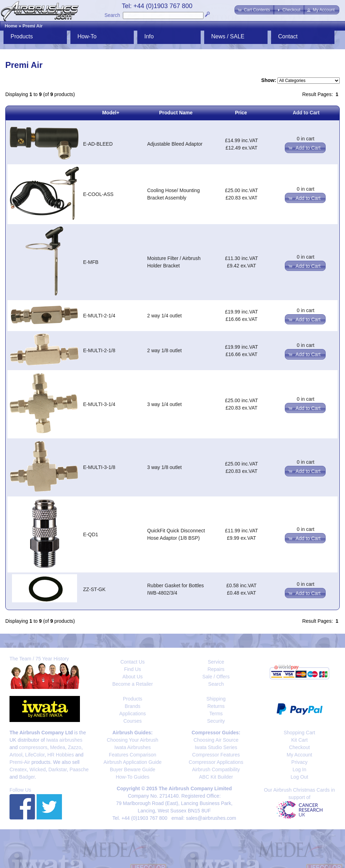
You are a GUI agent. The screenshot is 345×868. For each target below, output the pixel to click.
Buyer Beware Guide (133, 769)
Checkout (299, 747)
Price (241, 113)
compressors (33, 747)
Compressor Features (216, 755)
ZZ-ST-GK (94, 589)
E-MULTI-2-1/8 (99, 350)
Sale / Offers (216, 677)
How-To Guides (133, 777)
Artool (16, 755)
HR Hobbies (60, 755)
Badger (27, 777)
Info (149, 36)
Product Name (176, 113)
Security (216, 721)
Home (11, 26)
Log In (299, 769)
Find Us (132, 669)
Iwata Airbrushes (133, 747)
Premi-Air (20, 762)
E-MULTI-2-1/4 (99, 316)
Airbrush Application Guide (133, 762)
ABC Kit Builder (216, 777)
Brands (132, 706)
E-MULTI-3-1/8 (99, 467)
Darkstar (58, 769)
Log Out (300, 777)
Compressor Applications (216, 762)
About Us (133, 677)
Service (216, 662)
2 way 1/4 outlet (164, 316)
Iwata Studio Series (216, 747)
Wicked (38, 769)
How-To (87, 36)
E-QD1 (91, 534)
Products (22, 36)
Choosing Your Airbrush (132, 740)
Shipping (216, 699)
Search (112, 15)
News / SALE (228, 36)
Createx (18, 769)
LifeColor (35, 755)
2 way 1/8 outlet (164, 350)
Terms (216, 714)
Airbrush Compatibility (216, 769)
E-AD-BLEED (98, 144)
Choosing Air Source (216, 740)
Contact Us (133, 662)
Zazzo (75, 747)
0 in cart (306, 139)
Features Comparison (133, 755)
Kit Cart (299, 740)
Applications (133, 714)
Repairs (216, 669)
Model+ (111, 113)
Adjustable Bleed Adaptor (175, 144)
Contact (288, 36)
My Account (299, 755)
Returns (216, 706)
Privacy (300, 762)
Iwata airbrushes (64, 740)
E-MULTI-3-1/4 (99, 404)
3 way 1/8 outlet (164, 467)
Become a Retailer (133, 684)
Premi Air (33, 26)
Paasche (79, 769)
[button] (254, 10)
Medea (58, 747)
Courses (132, 721)
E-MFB (91, 262)
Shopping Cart (300, 733)
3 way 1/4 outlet (164, 404)
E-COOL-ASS (98, 194)
